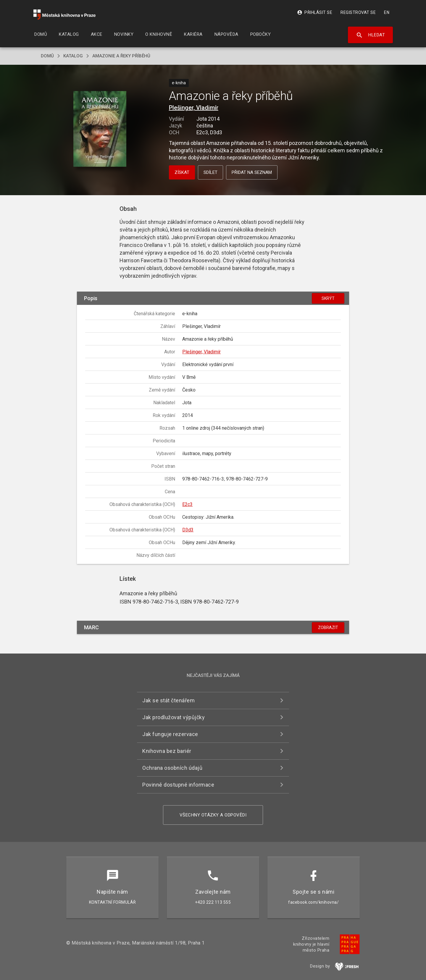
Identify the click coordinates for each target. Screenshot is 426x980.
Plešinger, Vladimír (194, 108)
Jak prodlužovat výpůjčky (174, 717)
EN (387, 12)
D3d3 (188, 530)
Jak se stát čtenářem (168, 700)
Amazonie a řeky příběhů (121, 56)
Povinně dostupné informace (178, 785)
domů (47, 56)
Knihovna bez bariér (167, 751)
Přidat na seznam (252, 172)
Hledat (371, 35)
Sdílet (210, 172)
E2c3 (187, 504)
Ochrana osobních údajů (172, 768)
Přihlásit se (315, 12)
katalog (73, 56)
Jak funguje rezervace (170, 734)
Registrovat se (358, 12)
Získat (182, 172)
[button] (100, 129)
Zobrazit (328, 628)
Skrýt (328, 298)
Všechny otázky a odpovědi (213, 815)
